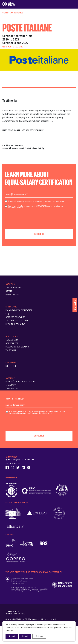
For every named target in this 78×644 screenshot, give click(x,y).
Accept (12, 636)
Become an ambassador (17, 347)
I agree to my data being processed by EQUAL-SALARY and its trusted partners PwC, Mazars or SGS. (36, 207)
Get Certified (12, 343)
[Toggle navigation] (74, 4)
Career (9, 291)
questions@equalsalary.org (20, 460)
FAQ (7, 314)
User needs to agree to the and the (36, 201)
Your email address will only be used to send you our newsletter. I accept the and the (37, 412)
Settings (39, 636)
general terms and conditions (38, 201)
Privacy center (12, 611)
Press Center (12, 295)
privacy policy (59, 201)
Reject (25, 636)
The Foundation (13, 288)
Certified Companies (13, 13)
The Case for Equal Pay (17, 321)
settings (9, 630)
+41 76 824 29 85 (13, 463)
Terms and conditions (15, 614)
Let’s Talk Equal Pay (15, 324)
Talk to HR (11, 350)
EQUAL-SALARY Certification (19, 310)
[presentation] (29, 218)
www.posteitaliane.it (14, 47)
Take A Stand (12, 340)
